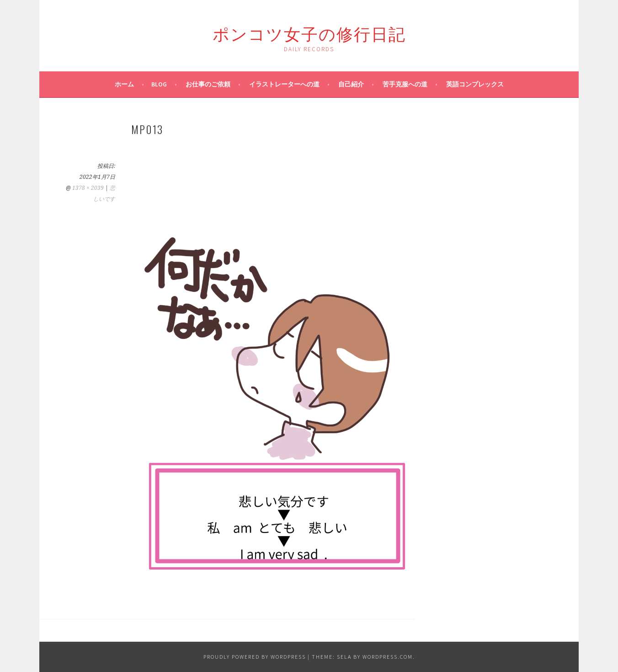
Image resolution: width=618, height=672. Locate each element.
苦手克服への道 (405, 84)
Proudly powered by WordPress (255, 657)
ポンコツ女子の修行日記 (309, 33)
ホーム (124, 84)
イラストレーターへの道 (284, 84)
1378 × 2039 (88, 188)
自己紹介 (351, 84)
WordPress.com (388, 657)
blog (159, 84)
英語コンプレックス (475, 84)
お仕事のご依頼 (208, 84)
